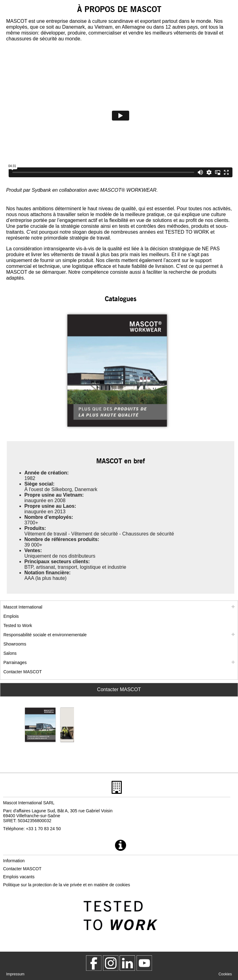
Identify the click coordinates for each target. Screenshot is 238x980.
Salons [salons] (10, 653)
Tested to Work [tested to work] (18, 625)
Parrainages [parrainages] (15, 662)
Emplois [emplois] (11, 616)
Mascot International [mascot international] (23, 607)
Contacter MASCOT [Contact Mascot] (119, 689)
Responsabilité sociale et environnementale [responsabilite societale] (45, 635)
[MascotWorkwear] (94, 963)
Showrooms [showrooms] (15, 644)
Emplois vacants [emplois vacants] (19, 877)
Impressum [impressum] (15, 974)
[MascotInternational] (144, 963)
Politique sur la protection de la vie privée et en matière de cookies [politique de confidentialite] (67, 885)
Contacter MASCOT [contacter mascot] (23, 672)
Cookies (225, 974)
